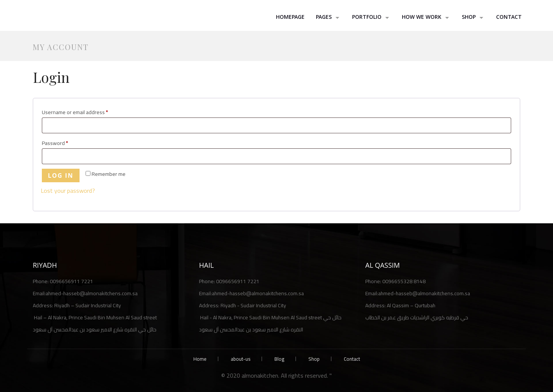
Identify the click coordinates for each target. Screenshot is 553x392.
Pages (324, 18)
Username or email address (85, 112)
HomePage (290, 18)
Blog (279, 359)
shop (469, 18)
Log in (61, 175)
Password (65, 143)
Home (200, 359)
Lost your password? (68, 191)
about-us (241, 359)
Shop (314, 359)
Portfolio (367, 18)
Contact (509, 18)
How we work (422, 18)
